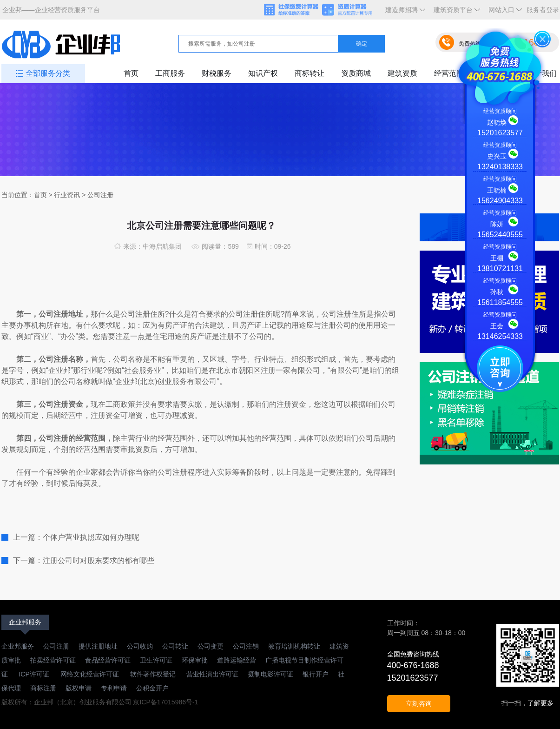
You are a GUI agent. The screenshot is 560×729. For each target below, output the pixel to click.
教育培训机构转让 (294, 646)
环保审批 (195, 660)
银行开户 (316, 674)
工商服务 (170, 73)
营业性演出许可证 (212, 674)
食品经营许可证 (108, 660)
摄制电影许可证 (270, 674)
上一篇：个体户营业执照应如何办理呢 (76, 537)
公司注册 (56, 646)
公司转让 (175, 646)
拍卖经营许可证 (53, 660)
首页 (131, 73)
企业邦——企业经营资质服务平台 (51, 10)
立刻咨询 (419, 703)
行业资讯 (67, 195)
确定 (362, 44)
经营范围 (449, 73)
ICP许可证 (34, 674)
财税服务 (217, 73)
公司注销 (246, 646)
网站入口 (503, 13)
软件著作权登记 (153, 674)
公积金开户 (152, 688)
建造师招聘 (403, 13)
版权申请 (79, 688)
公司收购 (140, 646)
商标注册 (43, 688)
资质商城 (356, 73)
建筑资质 (402, 73)
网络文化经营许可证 (91, 674)
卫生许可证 (156, 660)
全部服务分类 (48, 73)
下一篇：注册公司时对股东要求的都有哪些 (84, 560)
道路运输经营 (237, 660)
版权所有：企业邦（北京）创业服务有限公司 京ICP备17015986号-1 (100, 702)
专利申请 (114, 688)
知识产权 (263, 73)
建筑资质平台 (455, 13)
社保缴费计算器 (292, 10)
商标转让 (310, 73)
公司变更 (211, 646)
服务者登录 (543, 10)
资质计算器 (351, 10)
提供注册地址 (98, 646)
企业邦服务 (25, 622)
